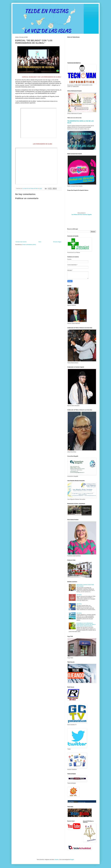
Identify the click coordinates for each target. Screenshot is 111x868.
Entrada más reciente (21, 242)
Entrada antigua (57, 242)
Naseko (57, 860)
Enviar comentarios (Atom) (29, 245)
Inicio (40, 242)
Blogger (72, 860)
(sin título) (79, 595)
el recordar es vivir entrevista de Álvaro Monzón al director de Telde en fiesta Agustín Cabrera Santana (86, 624)
